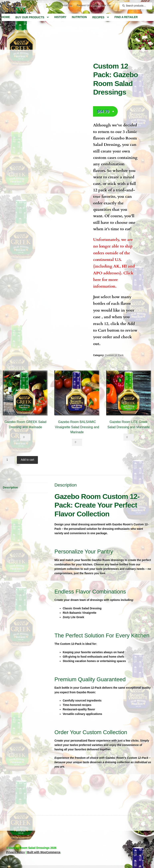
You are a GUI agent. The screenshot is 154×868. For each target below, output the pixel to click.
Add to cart (27, 460)
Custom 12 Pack (114, 355)
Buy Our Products (30, 17)
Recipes (98, 17)
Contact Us (66, 5)
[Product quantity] (25, 437)
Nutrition (79, 17)
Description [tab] (10, 488)
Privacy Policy (16, 852)
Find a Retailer (126, 17)
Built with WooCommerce (44, 852)
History (60, 17)
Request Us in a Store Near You (94, 5)
